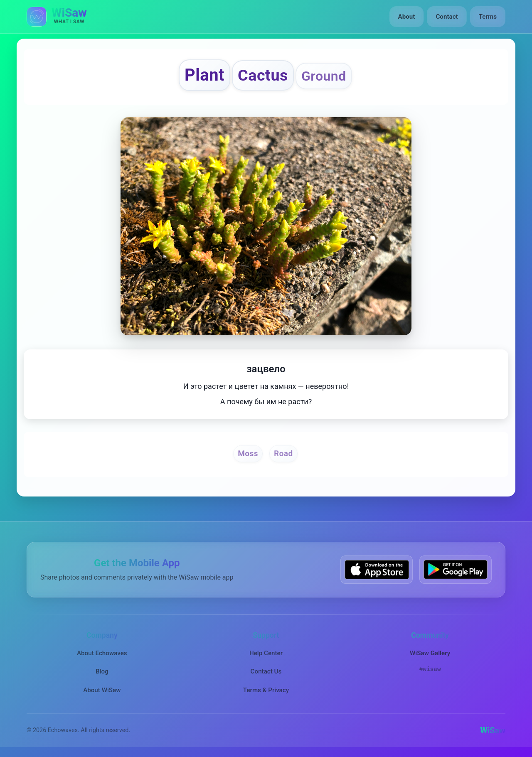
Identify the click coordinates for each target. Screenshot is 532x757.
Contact (447, 17)
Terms (488, 17)
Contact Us (266, 671)
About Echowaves (102, 653)
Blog (102, 671)
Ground (324, 76)
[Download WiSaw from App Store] (377, 569)
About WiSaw (102, 690)
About (407, 17)
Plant (204, 75)
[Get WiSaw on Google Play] (456, 569)
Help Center (266, 653)
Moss (248, 453)
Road (283, 453)
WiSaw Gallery (430, 653)
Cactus (263, 75)
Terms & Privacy (266, 690)
